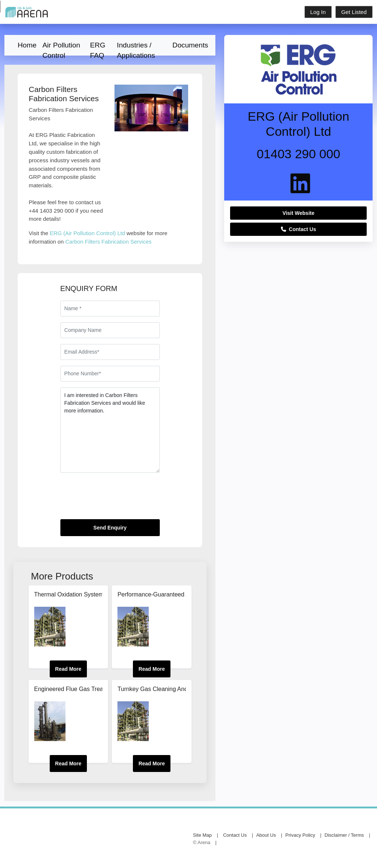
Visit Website (298, 213)
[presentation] (116, 499)
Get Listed (354, 12)
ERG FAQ (98, 48)
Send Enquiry (110, 528)
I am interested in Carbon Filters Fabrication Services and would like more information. (110, 430)
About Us (266, 835)
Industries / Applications (136, 48)
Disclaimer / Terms (344, 835)
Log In (318, 12)
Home (27, 45)
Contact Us (299, 229)
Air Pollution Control (61, 48)
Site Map (202, 835)
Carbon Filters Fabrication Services (108, 242)
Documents (190, 45)
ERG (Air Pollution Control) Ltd (87, 233)
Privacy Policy (300, 835)
